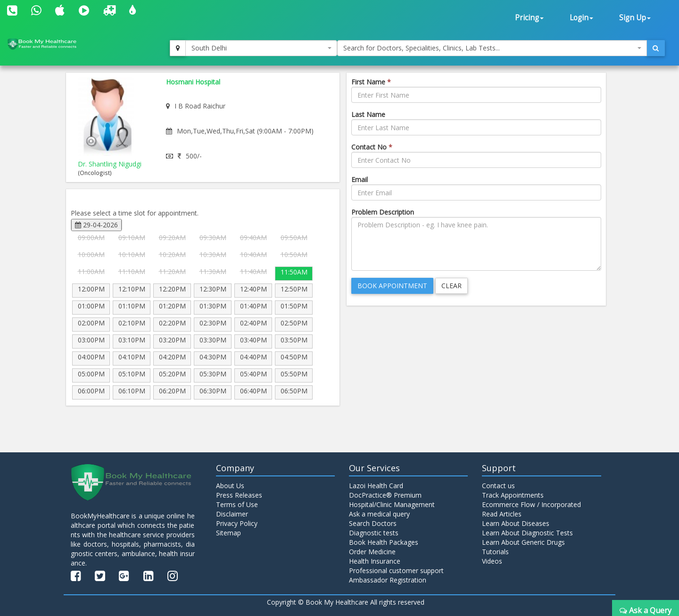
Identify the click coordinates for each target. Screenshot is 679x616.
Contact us (498, 486)
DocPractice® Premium (385, 495)
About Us (230, 486)
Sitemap (228, 533)
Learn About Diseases (516, 523)
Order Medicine (372, 552)
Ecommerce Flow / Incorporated (531, 504)
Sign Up (635, 18)
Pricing (529, 18)
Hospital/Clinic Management (392, 504)
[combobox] (261, 48)
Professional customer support (396, 570)
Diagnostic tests (374, 533)
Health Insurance (375, 561)
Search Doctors (373, 523)
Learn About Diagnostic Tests (527, 533)
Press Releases (239, 495)
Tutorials (495, 552)
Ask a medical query (379, 514)
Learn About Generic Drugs (523, 542)
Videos (492, 561)
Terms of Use (237, 504)
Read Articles (502, 514)
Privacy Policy (237, 523)
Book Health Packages (384, 542)
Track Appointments (513, 495)
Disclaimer (232, 514)
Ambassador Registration (388, 580)
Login (581, 18)
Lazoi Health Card (376, 486)
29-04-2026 (96, 225)
